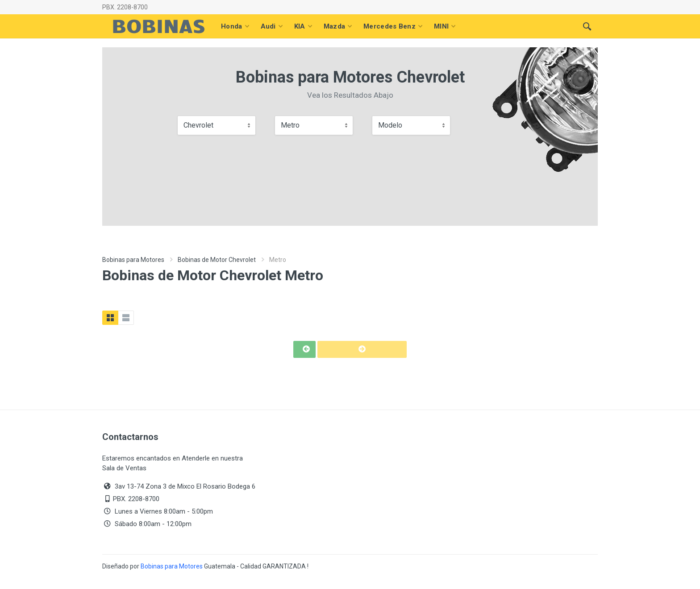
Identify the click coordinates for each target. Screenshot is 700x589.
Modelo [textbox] (390, 125)
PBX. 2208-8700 (125, 7)
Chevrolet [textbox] (198, 125)
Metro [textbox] (290, 125)
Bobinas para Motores (133, 260)
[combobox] (217, 125)
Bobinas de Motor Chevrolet (217, 260)
